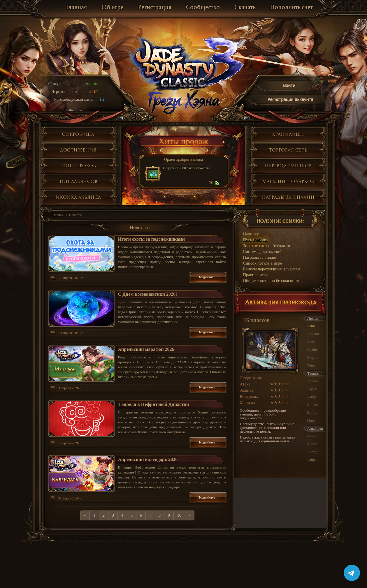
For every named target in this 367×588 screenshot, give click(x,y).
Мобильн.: (249, 402)
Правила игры (256, 275)
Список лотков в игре (263, 263)
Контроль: (249, 396)
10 (179, 515)
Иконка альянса (78, 197)
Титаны (313, 381)
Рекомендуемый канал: (75, 99)
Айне (311, 326)
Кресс (312, 444)
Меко (311, 436)
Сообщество (203, 8)
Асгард (313, 452)
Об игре (113, 8)
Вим (311, 342)
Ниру (311, 420)
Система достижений (262, 251)
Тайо (311, 365)
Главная (77, 8)
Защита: (247, 390)
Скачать (245, 8)
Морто (312, 357)
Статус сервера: (63, 84)
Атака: (246, 384)
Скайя (312, 350)
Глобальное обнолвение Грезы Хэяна (184, 102)
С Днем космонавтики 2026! (148, 294)
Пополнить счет (292, 8)
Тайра (312, 460)
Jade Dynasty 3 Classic (184, 64)
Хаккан (313, 334)
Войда (312, 412)
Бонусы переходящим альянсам (272, 269)
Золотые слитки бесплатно (267, 246)
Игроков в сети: (66, 91)
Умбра (312, 397)
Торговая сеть (288, 150)
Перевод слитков (288, 166)
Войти (289, 86)
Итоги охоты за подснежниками (152, 239)
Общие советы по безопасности (272, 281)
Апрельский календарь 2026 (148, 459)
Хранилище (288, 134)
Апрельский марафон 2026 (146, 349)
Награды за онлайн (288, 197)
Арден (312, 389)
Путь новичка (256, 240)
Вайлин (313, 405)
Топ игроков (78, 166)
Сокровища (78, 134)
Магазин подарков (288, 181)
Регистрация (155, 8)
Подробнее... (208, 277)
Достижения (78, 150)
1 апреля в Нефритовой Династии (154, 404)
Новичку (251, 234)
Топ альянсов (78, 181)
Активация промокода (280, 304)
